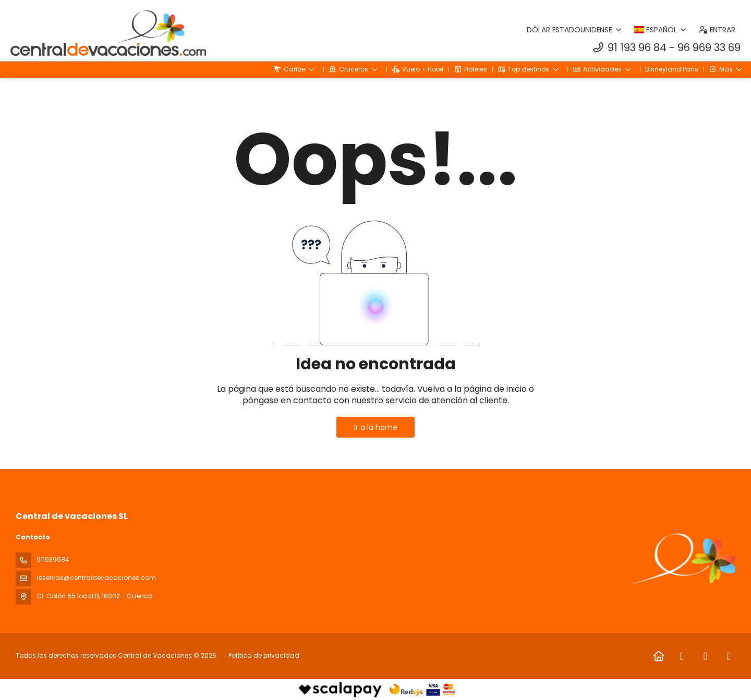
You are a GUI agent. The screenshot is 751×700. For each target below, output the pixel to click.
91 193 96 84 (637, 47)
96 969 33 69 (709, 47)
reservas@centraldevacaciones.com (96, 578)
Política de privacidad (264, 655)
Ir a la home (376, 427)
